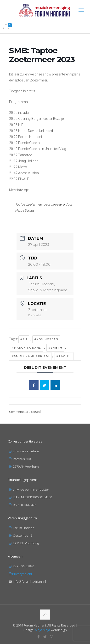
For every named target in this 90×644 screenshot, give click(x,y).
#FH (24, 339)
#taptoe (64, 356)
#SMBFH (55, 348)
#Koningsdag (46, 339)
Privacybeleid (22, 574)
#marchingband (27, 348)
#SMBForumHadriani (31, 356)
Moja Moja (42, 630)
